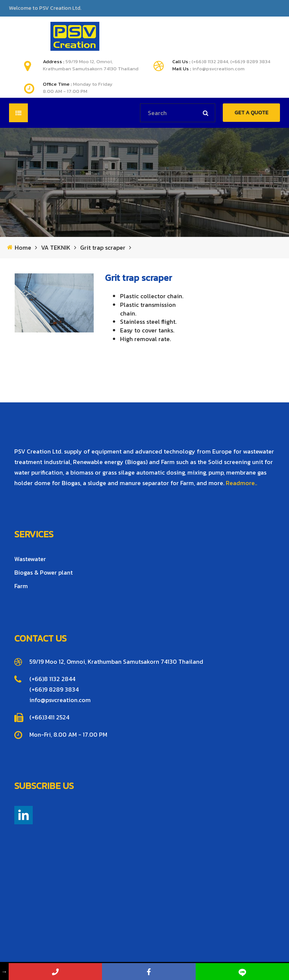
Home (23, 248)
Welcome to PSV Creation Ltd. (45, 8)
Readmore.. (241, 483)
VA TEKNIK (56, 248)
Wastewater (30, 559)
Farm (21, 586)
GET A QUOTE (251, 113)
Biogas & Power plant (43, 572)
